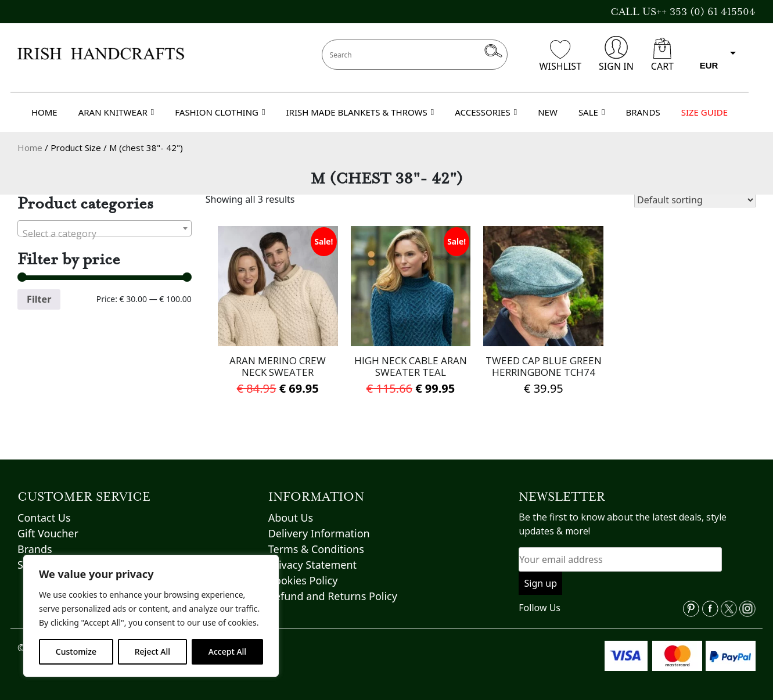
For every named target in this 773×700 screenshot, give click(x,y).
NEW (548, 112)
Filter (39, 299)
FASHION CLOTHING (220, 112)
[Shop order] (695, 200)
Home (30, 148)
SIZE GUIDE (704, 112)
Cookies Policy (303, 580)
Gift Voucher (48, 533)
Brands (35, 549)
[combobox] (105, 228)
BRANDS (643, 112)
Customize (76, 651)
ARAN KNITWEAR (116, 112)
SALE (592, 112)
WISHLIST (560, 56)
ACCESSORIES (486, 112)
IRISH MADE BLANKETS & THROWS (360, 112)
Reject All (152, 651)
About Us (291, 518)
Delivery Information (319, 533)
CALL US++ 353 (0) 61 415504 (683, 12)
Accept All (227, 651)
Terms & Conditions (316, 549)
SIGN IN (616, 54)
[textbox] (105, 234)
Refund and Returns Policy (333, 596)
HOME (44, 112)
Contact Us (44, 518)
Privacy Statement (312, 565)
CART (662, 55)
